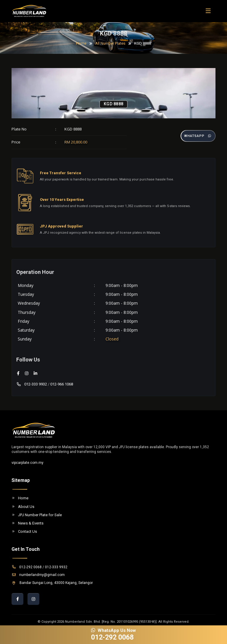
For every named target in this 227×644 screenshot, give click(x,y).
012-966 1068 (62, 384)
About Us (23, 507)
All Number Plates (110, 43)
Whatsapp (198, 136)
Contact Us (24, 531)
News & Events (27, 523)
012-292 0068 (27, 567)
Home (81, 43)
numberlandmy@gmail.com (38, 575)
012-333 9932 (32, 384)
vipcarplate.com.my (27, 463)
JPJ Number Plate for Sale (37, 515)
